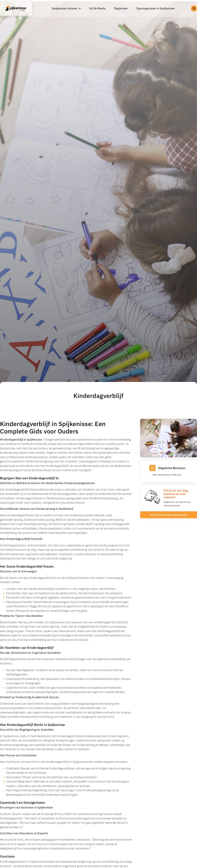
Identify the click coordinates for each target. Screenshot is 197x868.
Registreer (121, 8)
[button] (194, 8)
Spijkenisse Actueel (66, 8)
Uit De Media (97, 8)
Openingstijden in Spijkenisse (156, 8)
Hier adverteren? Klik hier (167, 475)
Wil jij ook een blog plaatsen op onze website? (176, 494)
